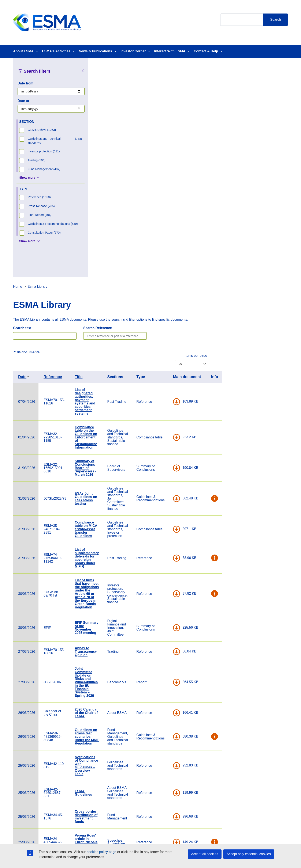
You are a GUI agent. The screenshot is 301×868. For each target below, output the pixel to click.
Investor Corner (133, 51)
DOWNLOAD (257, 182)
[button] (296, 279)
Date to (23, 101)
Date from (25, 83)
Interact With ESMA (170, 51)
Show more (27, 178)
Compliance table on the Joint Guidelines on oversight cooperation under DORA (167, 765)
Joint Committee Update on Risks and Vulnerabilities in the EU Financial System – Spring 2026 (167, 463)
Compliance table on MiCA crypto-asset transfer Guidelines (167, 310)
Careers (105, 837)
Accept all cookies (205, 854)
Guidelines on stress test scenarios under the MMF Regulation (168, 517)
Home (98, 67)
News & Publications (95, 51)
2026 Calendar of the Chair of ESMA (167, 493)
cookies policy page (101, 852)
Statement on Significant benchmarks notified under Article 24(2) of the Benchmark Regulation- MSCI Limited (167, 697)
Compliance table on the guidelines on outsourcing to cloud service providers (167, 733)
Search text (103, 108)
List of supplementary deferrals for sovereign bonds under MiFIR (168, 338)
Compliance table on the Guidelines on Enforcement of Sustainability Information (167, 218)
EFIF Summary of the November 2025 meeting (167, 408)
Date (105, 157)
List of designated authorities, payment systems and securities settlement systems (166, 182)
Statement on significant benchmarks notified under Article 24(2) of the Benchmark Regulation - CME (167, 657)
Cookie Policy (202, 837)
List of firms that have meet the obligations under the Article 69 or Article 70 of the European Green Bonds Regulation (168, 374)
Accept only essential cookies (249, 854)
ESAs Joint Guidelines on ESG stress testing (167, 279)
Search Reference (178, 108)
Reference (133, 157)
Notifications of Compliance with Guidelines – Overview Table (167, 546)
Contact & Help (206, 51)
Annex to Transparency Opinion (167, 432)
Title (159, 157)
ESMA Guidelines (164, 573)
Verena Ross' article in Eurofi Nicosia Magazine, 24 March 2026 (167, 623)
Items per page (277, 136)
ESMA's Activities (56, 51)
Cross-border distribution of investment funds (167, 597)
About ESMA (23, 51)
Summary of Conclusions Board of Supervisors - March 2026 (166, 248)
